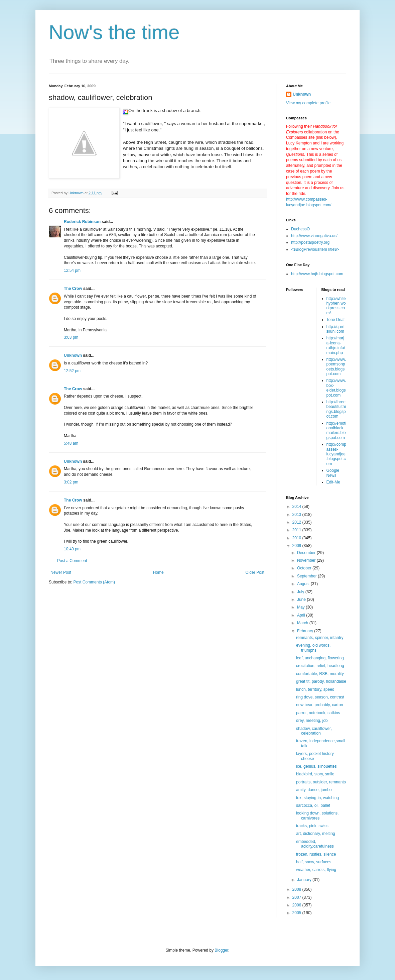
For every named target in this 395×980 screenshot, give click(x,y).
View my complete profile (308, 103)
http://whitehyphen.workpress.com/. (336, 306)
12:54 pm (72, 270)
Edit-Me (333, 482)
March (303, 623)
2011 (297, 530)
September (307, 576)
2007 (297, 897)
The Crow (73, 289)
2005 (297, 913)
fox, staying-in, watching (317, 798)
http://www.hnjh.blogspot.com (317, 274)
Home (158, 572)
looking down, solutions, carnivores (317, 815)
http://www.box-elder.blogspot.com (336, 388)
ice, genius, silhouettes (316, 766)
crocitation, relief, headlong (320, 666)
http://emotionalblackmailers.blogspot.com (336, 430)
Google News (333, 473)
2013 (297, 515)
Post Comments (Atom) (94, 582)
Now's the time (114, 32)
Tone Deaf (336, 320)
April (302, 615)
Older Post (255, 572)
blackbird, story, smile (315, 774)
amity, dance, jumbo (314, 790)
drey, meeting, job (312, 721)
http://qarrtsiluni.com (336, 329)
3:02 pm (71, 482)
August (304, 584)
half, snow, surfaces (314, 862)
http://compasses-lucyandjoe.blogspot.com (336, 454)
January (305, 880)
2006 (297, 905)
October (305, 568)
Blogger (221, 950)
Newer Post (61, 572)
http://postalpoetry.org (310, 242)
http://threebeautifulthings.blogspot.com (336, 409)
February (306, 631)
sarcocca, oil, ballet (313, 805)
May (301, 607)
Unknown (73, 355)
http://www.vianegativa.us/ (314, 236)
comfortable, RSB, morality (320, 674)
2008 (297, 889)
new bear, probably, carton (320, 705)
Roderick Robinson (82, 222)
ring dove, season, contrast (320, 697)
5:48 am (71, 443)
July (301, 592)
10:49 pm (72, 549)
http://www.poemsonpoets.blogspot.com (336, 367)
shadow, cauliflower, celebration (314, 731)
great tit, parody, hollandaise (321, 681)
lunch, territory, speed (315, 689)
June (302, 600)
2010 (297, 538)
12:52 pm (72, 371)
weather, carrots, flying (316, 870)
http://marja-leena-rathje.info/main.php (336, 345)
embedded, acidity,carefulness (315, 844)
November (307, 560)
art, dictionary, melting (316, 834)
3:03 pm (71, 337)
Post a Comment (72, 561)
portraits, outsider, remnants (321, 782)
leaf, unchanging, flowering (320, 658)
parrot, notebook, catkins (318, 713)
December (307, 553)
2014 (297, 507)
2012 (297, 522)
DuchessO (300, 229)
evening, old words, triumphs (313, 648)
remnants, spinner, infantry (320, 638)
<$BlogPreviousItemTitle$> (315, 249)
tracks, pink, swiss (312, 826)
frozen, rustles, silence (316, 854)
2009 (297, 546)
